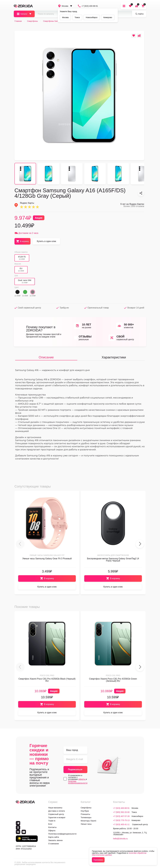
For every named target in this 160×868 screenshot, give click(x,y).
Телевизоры (86, 817)
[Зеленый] (25, 292)
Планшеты (85, 814)
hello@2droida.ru (120, 839)
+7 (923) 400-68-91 (88, 6)
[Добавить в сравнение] (139, 36)
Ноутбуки (85, 811)
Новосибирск (92, 17)
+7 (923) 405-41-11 (122, 824)
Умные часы (86, 824)
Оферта (52, 831)
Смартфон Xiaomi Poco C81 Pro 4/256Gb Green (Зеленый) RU (113, 680)
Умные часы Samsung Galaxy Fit (47, 555)
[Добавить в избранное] (134, 36)
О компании (54, 844)
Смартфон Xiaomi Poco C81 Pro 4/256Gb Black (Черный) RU (47, 680)
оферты (82, 779)
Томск (77, 17)
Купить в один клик (46, 241)
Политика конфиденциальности (62, 834)
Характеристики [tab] (114, 357)
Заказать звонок (55, 840)
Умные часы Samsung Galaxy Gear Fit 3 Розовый (47, 559)
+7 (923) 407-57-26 (121, 816)
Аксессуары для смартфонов (113, 555)
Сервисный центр (56, 814)
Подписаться (75, 769)
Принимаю (98, 860)
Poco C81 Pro (47, 675)
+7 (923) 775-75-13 (121, 820)
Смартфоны (86, 808)
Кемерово (108, 17)
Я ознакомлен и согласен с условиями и (78, 779)
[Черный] (17, 292)
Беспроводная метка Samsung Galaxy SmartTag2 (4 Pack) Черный (113, 560)
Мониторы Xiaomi (88, 821)
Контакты (52, 827)
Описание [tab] (46, 357)
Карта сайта (54, 837)
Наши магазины (55, 808)
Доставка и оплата (57, 811)
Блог (50, 824)
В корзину (47, 578)
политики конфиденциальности (78, 782)
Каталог (22, 14)
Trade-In (52, 821)
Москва (63, 6)
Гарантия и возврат (57, 817)
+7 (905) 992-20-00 (121, 812)
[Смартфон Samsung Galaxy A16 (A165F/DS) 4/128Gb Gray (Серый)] (141, 193)
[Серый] (33, 292)
